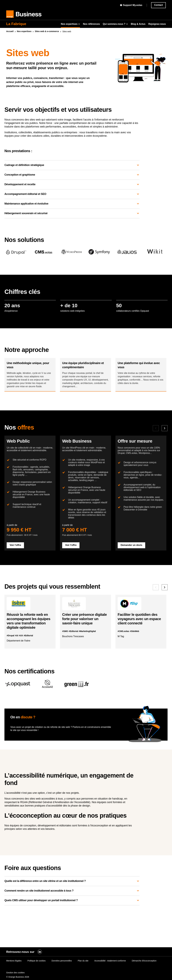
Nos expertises (70, 24)
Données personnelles (62, 967)
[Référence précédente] (156, 617)
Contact (158, 5)
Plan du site (83, 967)
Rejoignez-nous (157, 24)
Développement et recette (72, 184)
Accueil (10, 31)
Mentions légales (14, 967)
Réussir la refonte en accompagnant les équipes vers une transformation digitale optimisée (29, 655)
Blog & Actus (138, 24)
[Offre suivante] (165, 439)
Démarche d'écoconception (144, 967)
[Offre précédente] (156, 439)
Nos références (91, 24)
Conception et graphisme (72, 175)
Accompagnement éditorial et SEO (72, 194)
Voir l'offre (18, 571)
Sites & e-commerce (47, 31)
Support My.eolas (131, 5)
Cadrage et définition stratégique (72, 165)
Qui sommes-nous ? (115, 24)
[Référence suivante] (165, 617)
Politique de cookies (36, 967)
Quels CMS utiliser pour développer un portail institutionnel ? (72, 937)
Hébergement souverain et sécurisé (72, 213)
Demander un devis (134, 571)
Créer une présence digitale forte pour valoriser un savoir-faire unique (84, 653)
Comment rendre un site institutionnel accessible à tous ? (72, 928)
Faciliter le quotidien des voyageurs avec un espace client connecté (140, 651)
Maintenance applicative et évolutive (72, 204)
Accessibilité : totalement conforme (110, 967)
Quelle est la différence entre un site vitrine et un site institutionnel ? (72, 918)
